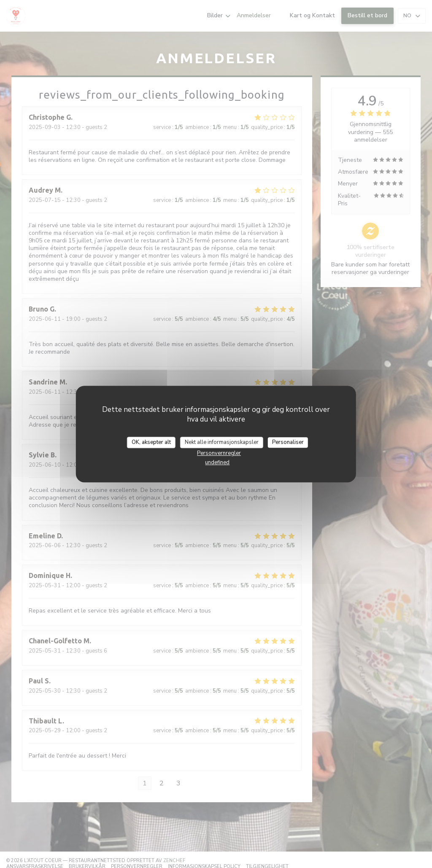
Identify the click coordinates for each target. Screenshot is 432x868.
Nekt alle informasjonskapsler (222, 442)
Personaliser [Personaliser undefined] (288, 442)
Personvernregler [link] (219, 453)
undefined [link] (217, 462)
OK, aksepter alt (151, 442)
